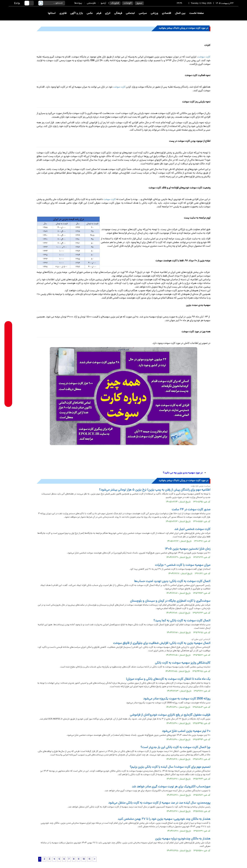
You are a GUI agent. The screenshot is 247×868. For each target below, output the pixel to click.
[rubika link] (8, 333)
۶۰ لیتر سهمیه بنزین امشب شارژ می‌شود (186, 731)
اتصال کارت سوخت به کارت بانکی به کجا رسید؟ (182, 621)
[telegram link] (8, 348)
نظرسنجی (91, 3)
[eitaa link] (8, 378)
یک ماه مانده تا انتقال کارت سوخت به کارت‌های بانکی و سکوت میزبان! (168, 679)
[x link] (8, 385)
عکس (90, 13)
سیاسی (143, 13)
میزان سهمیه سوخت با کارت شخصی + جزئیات (183, 565)
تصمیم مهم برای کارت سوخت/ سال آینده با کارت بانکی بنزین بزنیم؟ (170, 767)
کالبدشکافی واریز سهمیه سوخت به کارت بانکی (183, 663)
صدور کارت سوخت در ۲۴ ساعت (191, 510)
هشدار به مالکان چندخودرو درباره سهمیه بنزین (183, 839)
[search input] (52, 3)
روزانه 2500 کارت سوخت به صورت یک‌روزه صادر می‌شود (177, 699)
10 (84, 859)
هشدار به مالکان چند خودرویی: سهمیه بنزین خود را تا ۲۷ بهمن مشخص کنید (164, 819)
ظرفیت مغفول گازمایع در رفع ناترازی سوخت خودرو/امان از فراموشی (170, 715)
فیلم (99, 13)
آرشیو (103, 3)
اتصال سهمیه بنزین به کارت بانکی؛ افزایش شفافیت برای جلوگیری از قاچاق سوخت (162, 643)
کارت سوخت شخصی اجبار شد (192, 529)
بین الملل (180, 13)
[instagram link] (8, 370)
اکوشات (128, 3)
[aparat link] (8, 400)
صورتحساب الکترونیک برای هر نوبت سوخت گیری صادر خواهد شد (171, 787)
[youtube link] (8, 393)
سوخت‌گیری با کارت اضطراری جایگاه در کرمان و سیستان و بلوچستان (170, 601)
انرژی (108, 13)
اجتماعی (130, 13)
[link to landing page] (224, 13)
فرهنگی (118, 13)
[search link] (41, 3)
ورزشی (154, 13)
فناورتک (115, 3)
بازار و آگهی (77, 13)
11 (89, 859)
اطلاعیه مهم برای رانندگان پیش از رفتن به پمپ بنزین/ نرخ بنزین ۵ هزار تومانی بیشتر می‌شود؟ (155, 490)
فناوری (63, 13)
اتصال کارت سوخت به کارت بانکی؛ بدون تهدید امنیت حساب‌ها (172, 581)
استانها (52, 13)
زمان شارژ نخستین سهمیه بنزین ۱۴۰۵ (188, 549)
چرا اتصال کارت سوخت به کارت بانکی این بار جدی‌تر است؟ (175, 747)
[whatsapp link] (8, 340)
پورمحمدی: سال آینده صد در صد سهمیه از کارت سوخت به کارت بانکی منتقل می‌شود (159, 803)
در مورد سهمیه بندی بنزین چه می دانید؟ (183, 473)
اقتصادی (167, 13)
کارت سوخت (204, 57)
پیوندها (78, 3)
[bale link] (8, 355)
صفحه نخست (197, 13)
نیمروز (139, 3)
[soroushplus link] (8, 363)
